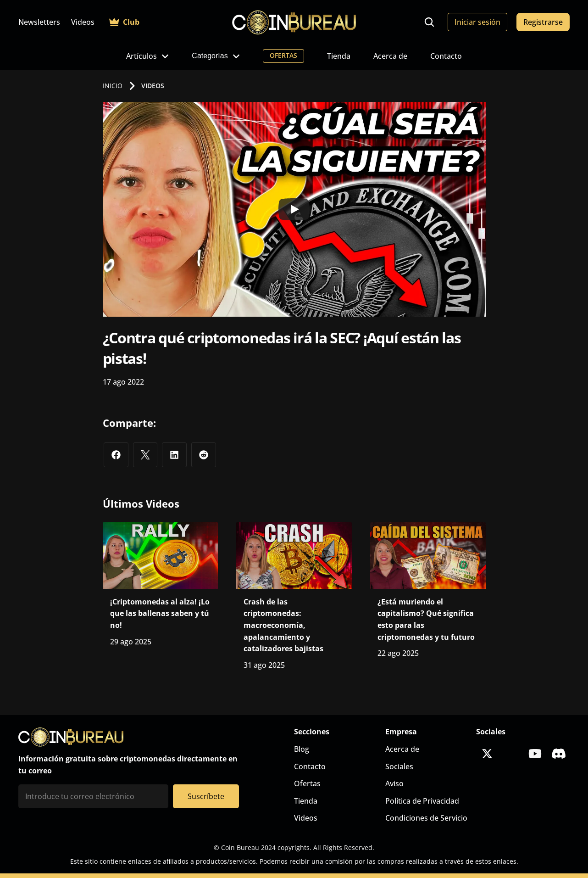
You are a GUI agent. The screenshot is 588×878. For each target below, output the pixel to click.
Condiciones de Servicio (426, 818)
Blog (302, 749)
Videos (83, 22)
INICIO (113, 86)
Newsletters (39, 22)
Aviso (394, 783)
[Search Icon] (429, 22)
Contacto (446, 56)
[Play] (294, 209)
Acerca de (390, 56)
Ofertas (307, 783)
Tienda (339, 56)
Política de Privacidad (422, 801)
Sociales (399, 766)
